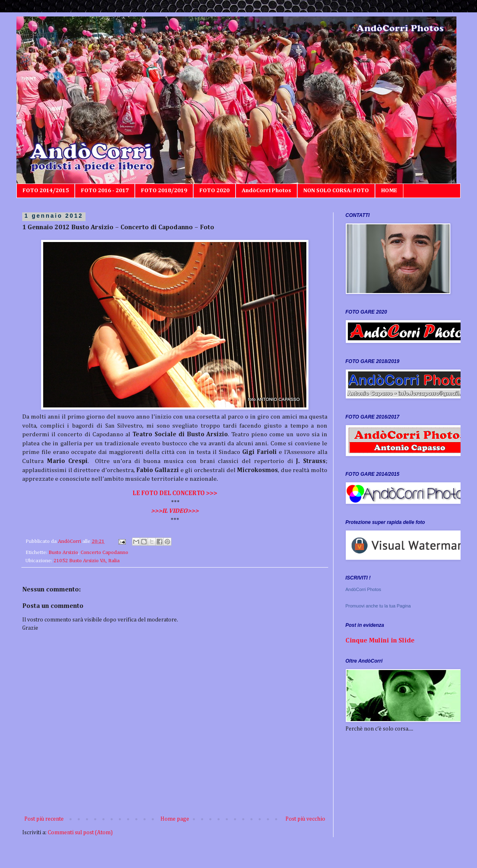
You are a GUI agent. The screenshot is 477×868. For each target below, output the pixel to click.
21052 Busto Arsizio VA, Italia (87, 561)
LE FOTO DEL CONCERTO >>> (175, 493)
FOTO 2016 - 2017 (105, 191)
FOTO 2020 (214, 191)
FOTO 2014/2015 (46, 191)
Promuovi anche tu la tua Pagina (378, 606)
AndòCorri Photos (266, 191)
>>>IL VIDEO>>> (175, 511)
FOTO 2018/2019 (164, 191)
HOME (389, 191)
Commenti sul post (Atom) (80, 833)
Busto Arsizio (63, 553)
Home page (175, 819)
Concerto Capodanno (104, 553)
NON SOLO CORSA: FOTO (336, 191)
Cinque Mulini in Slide (380, 641)
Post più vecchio (305, 819)
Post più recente (44, 819)
